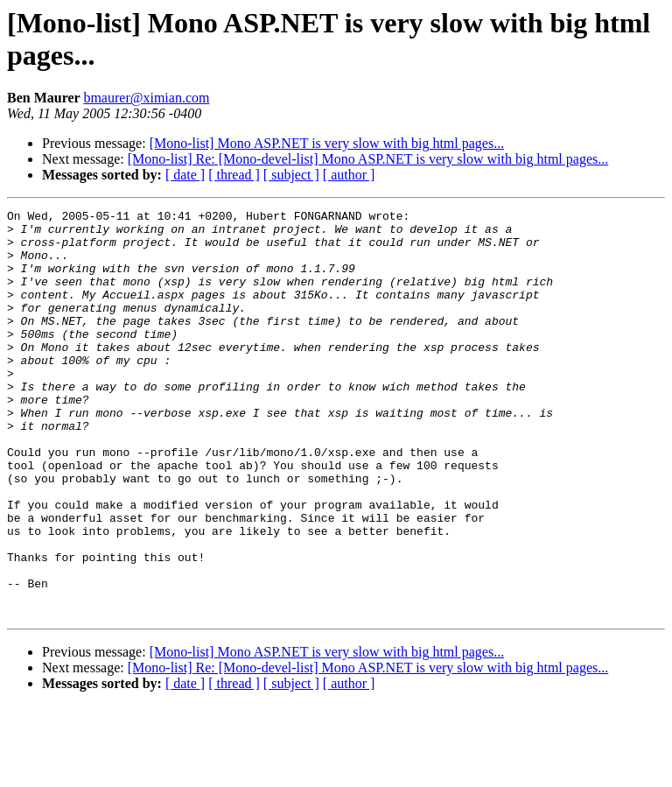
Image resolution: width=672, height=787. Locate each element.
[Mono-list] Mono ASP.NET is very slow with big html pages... (327, 143)
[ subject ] (291, 175)
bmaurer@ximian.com (146, 98)
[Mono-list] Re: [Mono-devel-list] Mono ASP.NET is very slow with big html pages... (368, 159)
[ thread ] (234, 175)
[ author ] (349, 175)
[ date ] (185, 175)
